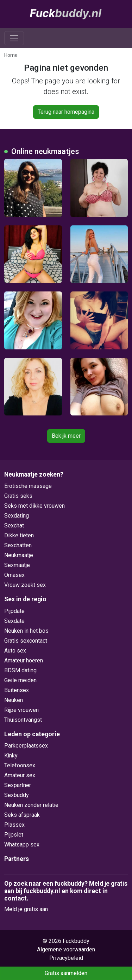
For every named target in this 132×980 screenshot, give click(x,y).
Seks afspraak (22, 815)
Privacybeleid (66, 958)
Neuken (14, 700)
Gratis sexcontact (26, 641)
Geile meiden (20, 680)
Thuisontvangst (23, 720)
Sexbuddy (17, 795)
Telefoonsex (20, 765)
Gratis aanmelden (66, 973)
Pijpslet (14, 835)
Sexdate (14, 621)
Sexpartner (18, 785)
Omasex (14, 575)
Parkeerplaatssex (26, 746)
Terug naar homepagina (66, 112)
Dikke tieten (19, 535)
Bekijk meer (66, 436)
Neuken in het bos (26, 631)
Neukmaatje (19, 555)
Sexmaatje (17, 565)
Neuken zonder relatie (31, 805)
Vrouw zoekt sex (25, 585)
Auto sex (15, 651)
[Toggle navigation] (14, 38)
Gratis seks (18, 496)
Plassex (14, 825)
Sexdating (17, 516)
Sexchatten (18, 545)
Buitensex (17, 690)
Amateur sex (20, 775)
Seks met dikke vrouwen (34, 506)
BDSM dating (20, 670)
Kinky (11, 755)
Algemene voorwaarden (66, 949)
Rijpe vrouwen (21, 710)
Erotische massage (28, 486)
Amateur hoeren (24, 660)
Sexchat (14, 526)
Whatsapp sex (22, 845)
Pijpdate (14, 611)
